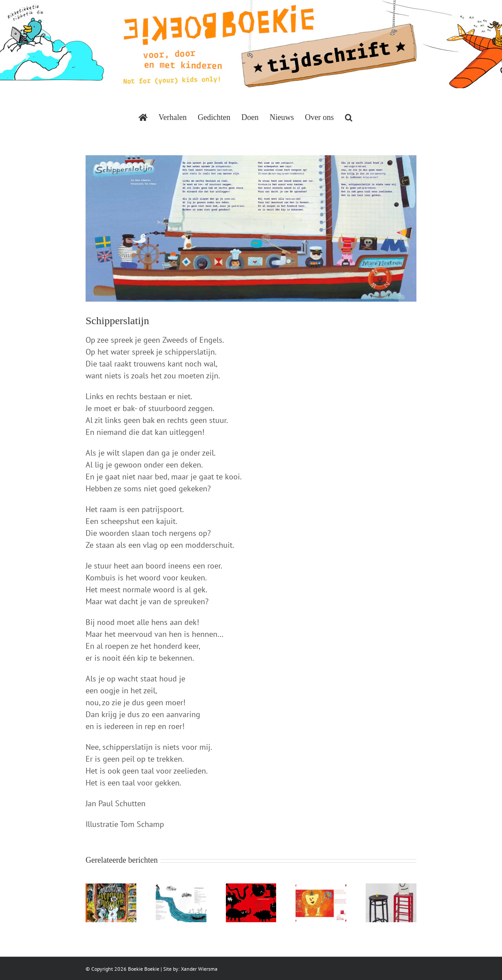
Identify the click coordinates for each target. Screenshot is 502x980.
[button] (349, 117)
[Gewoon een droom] (111, 888)
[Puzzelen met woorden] (321, 888)
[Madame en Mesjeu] (391, 888)
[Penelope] (181, 888)
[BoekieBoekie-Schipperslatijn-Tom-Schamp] (251, 228)
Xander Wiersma (199, 969)
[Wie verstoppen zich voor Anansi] (251, 888)
